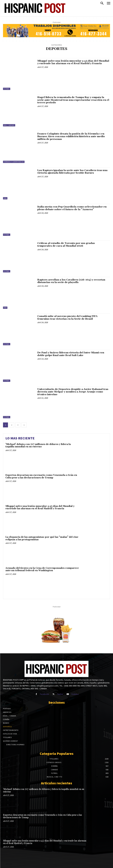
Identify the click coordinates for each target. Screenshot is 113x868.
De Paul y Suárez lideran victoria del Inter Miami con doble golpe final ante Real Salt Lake (71, 354)
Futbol (7, 89)
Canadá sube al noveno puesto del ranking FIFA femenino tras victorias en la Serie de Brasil (67, 318)
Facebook (44, 694)
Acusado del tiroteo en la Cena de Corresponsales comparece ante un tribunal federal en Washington (42, 569)
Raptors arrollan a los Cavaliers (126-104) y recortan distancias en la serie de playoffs (71, 281)
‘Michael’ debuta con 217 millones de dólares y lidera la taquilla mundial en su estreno (38, 446)
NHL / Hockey (9, 125)
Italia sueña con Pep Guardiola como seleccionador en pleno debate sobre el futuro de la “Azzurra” (72, 208)
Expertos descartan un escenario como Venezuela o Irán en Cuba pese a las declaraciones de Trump (41, 476)
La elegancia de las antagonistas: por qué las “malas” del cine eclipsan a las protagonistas (42, 538)
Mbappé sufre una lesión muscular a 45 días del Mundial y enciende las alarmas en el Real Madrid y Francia (73, 62)
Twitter (60, 694)
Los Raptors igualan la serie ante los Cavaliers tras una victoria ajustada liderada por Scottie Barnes (72, 172)
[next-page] (24, 425)
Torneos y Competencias (14, 162)
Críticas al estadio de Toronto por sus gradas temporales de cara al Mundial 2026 (66, 245)
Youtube (75, 694)
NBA (5, 198)
